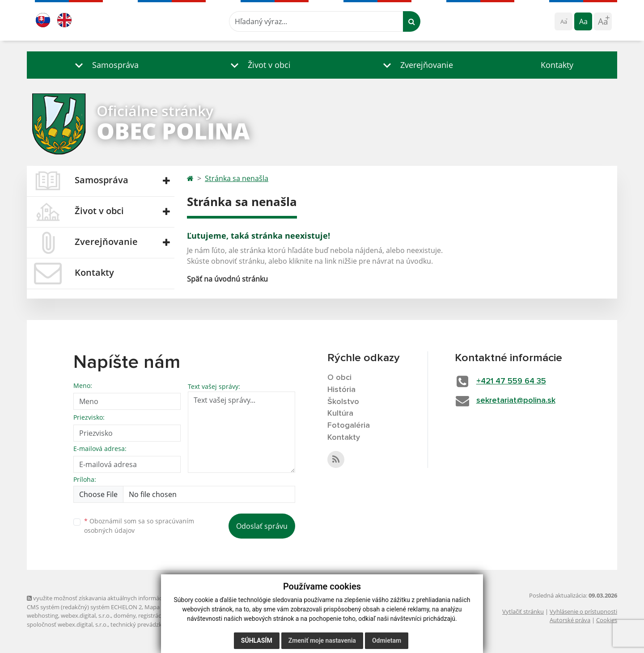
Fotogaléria (349, 426)
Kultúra (340, 413)
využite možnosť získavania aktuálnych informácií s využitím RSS (115, 598)
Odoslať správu (262, 526)
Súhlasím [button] (257, 640)
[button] (105, 65)
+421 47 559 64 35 (511, 381)
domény (125, 615)
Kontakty (557, 65)
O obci (339, 378)
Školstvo (343, 402)
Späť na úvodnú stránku (227, 279)
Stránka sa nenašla (237, 178)
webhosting (42, 615)
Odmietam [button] (387, 640)
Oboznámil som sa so (139, 526)
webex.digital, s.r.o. (86, 615)
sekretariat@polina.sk (516, 400)
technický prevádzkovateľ (144, 624)
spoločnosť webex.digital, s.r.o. (67, 624)
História (341, 390)
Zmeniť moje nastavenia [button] (322, 640)
